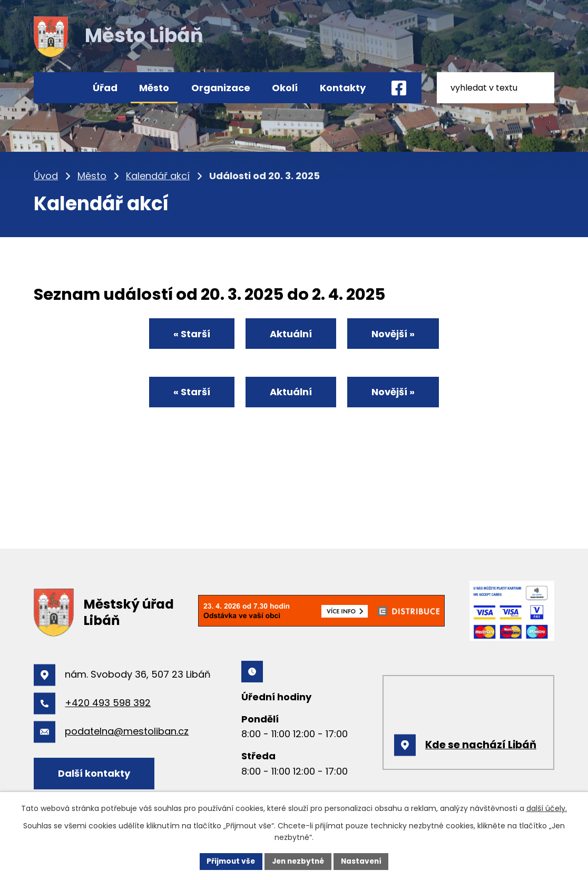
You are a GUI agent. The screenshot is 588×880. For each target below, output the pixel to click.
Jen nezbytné (298, 861)
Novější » (397, 334)
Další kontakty (96, 773)
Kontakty (343, 88)
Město (154, 88)
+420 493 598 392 (108, 703)
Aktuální (291, 334)
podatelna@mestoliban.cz (127, 731)
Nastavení (364, 861)
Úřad (105, 88)
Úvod (59, 88)
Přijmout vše (228, 861)
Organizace (221, 88)
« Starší (188, 334)
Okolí (285, 88)
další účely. (547, 808)
